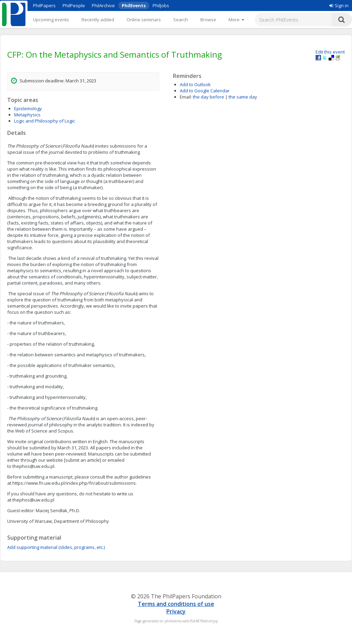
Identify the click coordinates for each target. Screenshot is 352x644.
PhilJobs (161, 5)
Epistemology (28, 108)
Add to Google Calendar (205, 91)
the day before (208, 97)
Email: (186, 97)
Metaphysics (27, 115)
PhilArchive (103, 5)
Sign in (339, 5)
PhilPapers (44, 5)
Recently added (98, 20)
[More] (236, 20)
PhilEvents (134, 5)
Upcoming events (51, 20)
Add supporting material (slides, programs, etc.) (56, 547)
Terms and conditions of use (176, 604)
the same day (243, 97)
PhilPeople (74, 5)
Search (181, 20)
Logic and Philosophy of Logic (45, 121)
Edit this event (330, 52)
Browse (208, 20)
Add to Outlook (195, 84)
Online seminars (144, 20)
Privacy (176, 611)
